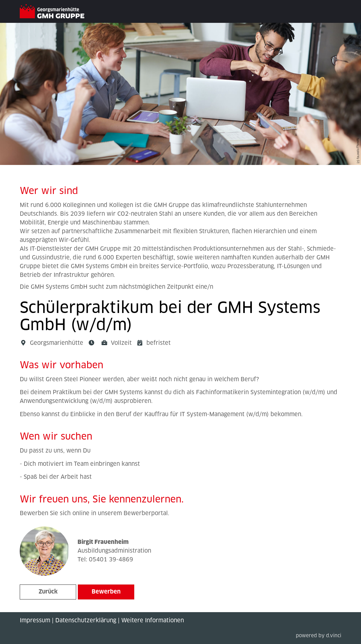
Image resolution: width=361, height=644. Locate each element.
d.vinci (334, 636)
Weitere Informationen (153, 621)
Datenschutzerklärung (86, 621)
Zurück (48, 592)
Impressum (35, 621)
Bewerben (106, 592)
